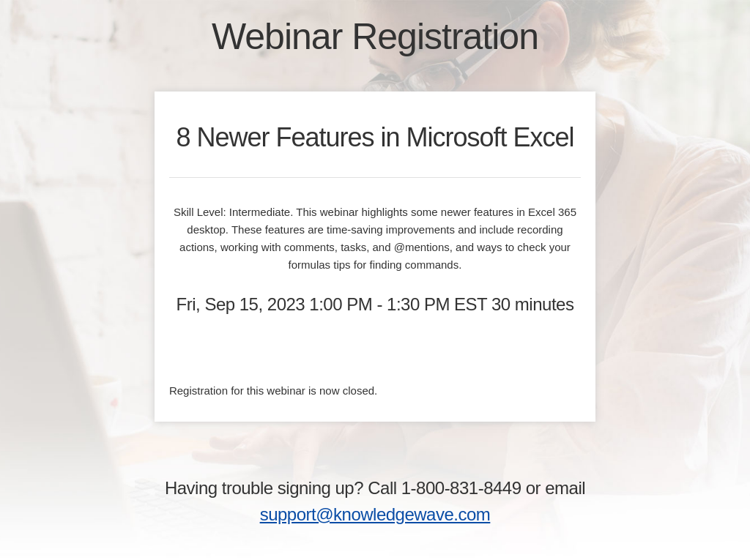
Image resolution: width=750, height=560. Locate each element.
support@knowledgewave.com (375, 514)
